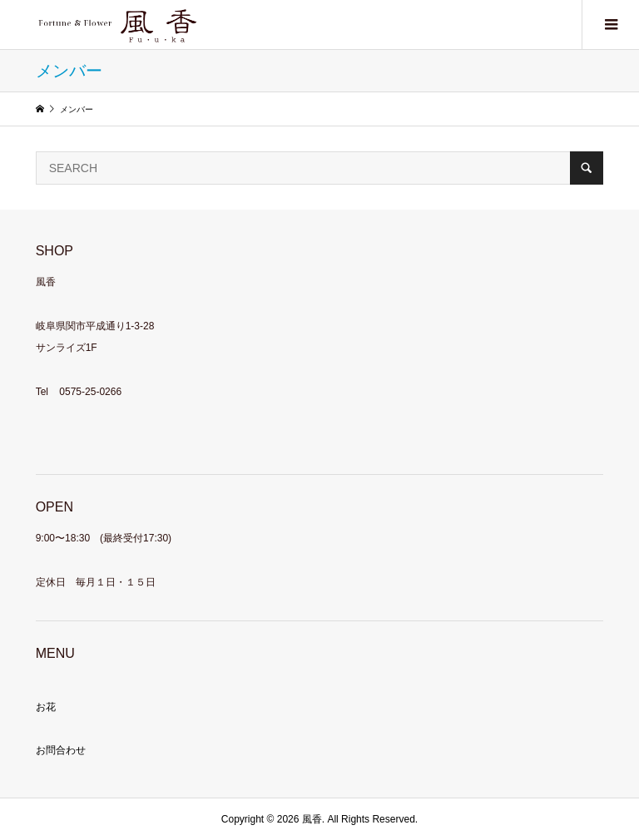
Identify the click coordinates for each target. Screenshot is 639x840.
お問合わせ (61, 750)
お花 (46, 707)
